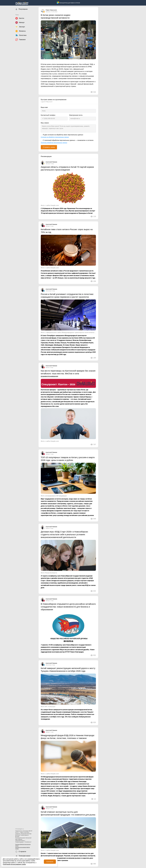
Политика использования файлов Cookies (23, 848)
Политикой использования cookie (14, 864)
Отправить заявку (49, 147)
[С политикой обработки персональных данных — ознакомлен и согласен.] (42, 141)
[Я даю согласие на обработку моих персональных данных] (42, 135)
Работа (48, 528)
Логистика (48, 291)
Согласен (50, 862)
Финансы (48, 12)
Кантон (48, 367)
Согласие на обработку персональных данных (55, 137)
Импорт (48, 226)
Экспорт (48, 164)
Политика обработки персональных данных (23, 845)
